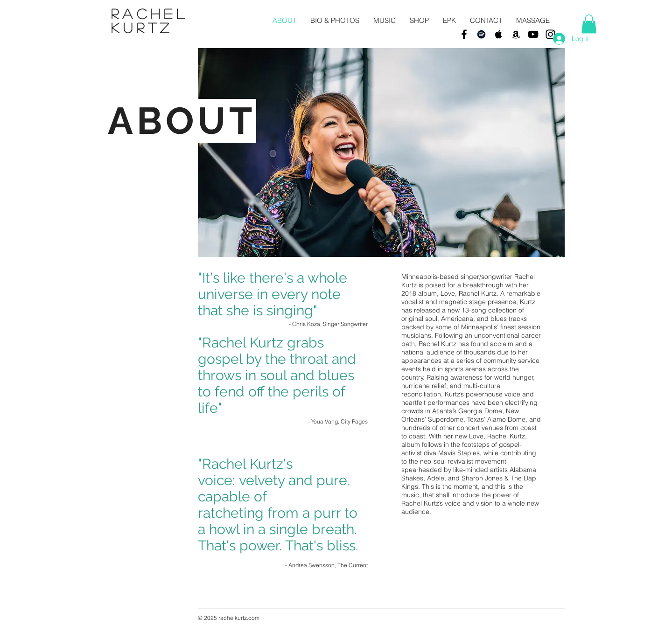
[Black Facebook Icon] (464, 34)
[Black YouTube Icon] (533, 34)
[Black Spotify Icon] (481, 34)
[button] (589, 24)
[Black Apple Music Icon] (499, 34)
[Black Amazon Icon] (516, 34)
